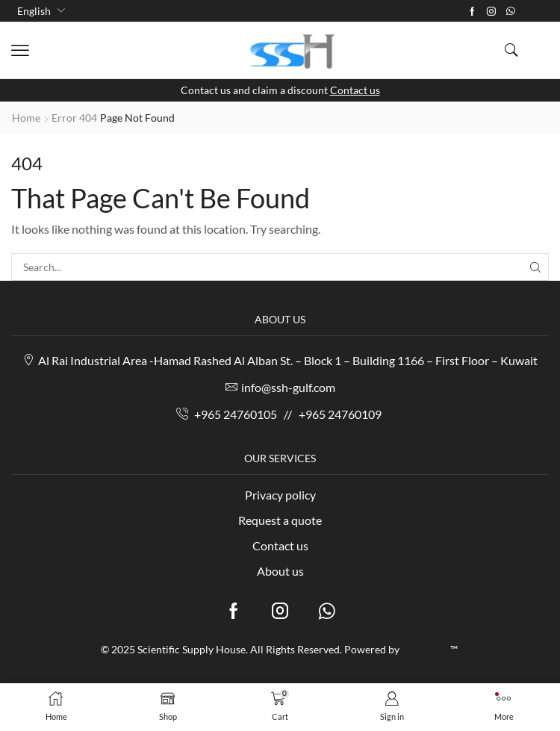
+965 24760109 (340, 414)
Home (26, 118)
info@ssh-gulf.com (288, 387)
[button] (20, 51)
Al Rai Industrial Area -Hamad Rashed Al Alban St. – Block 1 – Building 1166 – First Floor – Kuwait (288, 361)
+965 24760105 (236, 414)
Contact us (355, 90)
